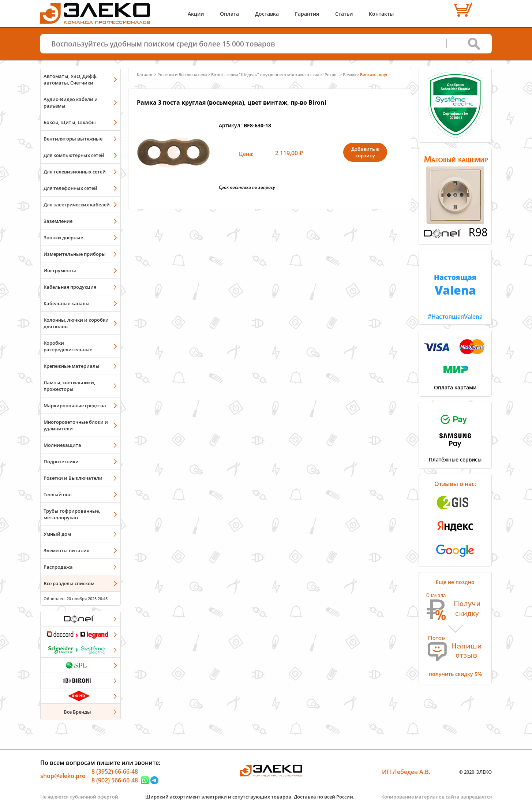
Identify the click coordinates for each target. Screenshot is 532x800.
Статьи (344, 14)
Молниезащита (62, 445)
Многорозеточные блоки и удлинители (76, 425)
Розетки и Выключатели (73, 478)
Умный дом (57, 534)
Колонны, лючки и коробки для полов (76, 323)
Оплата (229, 14)
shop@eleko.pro (63, 776)
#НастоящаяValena (455, 285)
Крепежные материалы (72, 366)
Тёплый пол (58, 494)
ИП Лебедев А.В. (406, 772)
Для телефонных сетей (70, 188)
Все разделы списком (69, 583)
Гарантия (307, 14)
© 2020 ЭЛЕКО (475, 772)
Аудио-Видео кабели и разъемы (71, 102)
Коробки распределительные (68, 346)
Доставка (267, 14)
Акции (196, 14)
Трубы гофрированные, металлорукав (72, 514)
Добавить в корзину (365, 152)
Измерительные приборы (75, 254)
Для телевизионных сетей (75, 172)
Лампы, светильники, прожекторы (69, 386)
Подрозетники (61, 461)
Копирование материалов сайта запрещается (437, 797)
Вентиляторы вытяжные (73, 139)
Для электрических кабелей (77, 205)
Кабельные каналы (67, 303)
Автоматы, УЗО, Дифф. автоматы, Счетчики (71, 79)
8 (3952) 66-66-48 (115, 771)
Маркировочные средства (75, 405)
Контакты (381, 14)
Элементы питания (66, 550)
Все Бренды (77, 712)
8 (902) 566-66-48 (115, 780)
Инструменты (60, 270)
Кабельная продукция (70, 287)
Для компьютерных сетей (74, 155)
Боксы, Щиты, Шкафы (70, 122)
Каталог (145, 74)
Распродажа (58, 567)
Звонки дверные (63, 238)
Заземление (58, 221)
